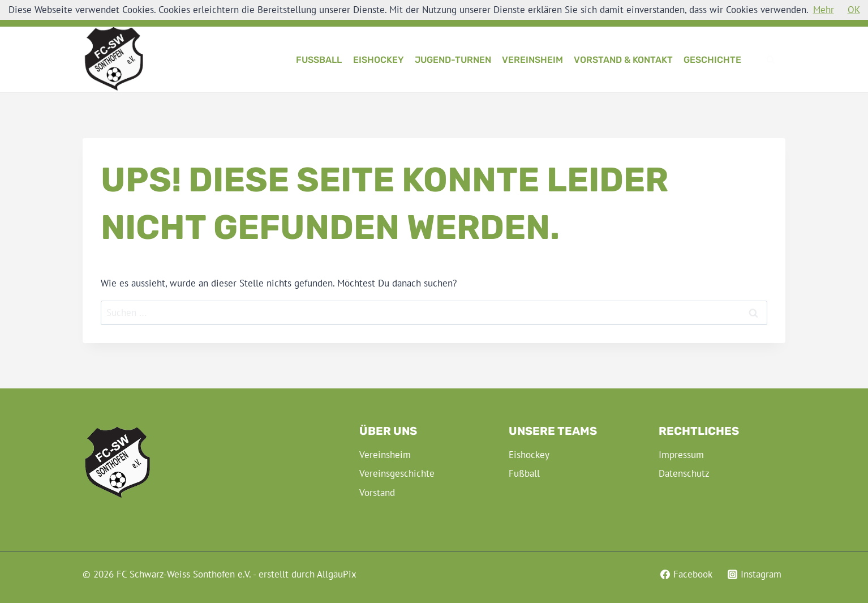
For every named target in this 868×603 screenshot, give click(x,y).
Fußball (319, 60)
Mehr (824, 10)
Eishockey (379, 60)
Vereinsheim (532, 60)
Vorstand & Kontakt (623, 60)
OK (854, 10)
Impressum (681, 455)
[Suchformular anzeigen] (771, 60)
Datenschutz (684, 473)
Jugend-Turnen (453, 60)
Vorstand (377, 493)
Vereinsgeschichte (397, 473)
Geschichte (712, 60)
